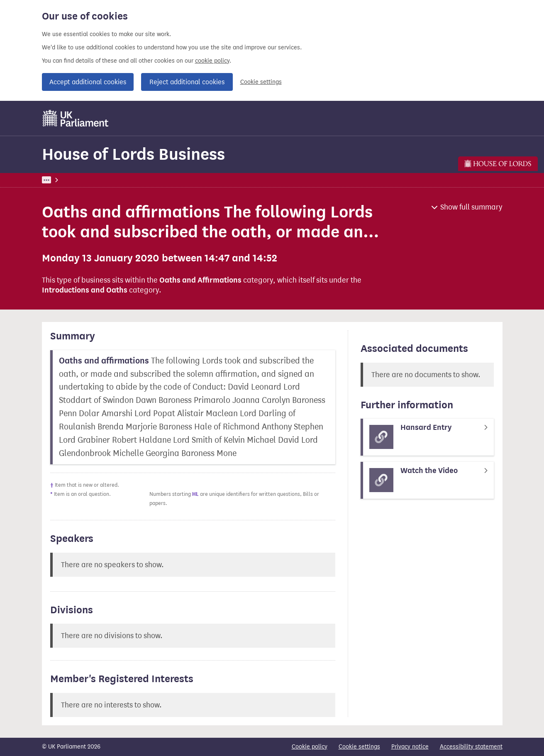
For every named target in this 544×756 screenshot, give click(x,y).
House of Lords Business (133, 154)
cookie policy (212, 61)
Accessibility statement (471, 747)
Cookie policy (310, 747)
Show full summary (471, 207)
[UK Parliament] (76, 118)
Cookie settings (261, 82)
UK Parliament (61, 180)
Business (103, 180)
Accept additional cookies (88, 82)
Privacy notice (410, 747)
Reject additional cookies (187, 82)
